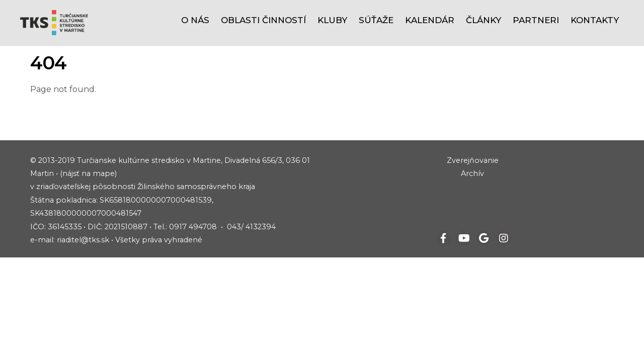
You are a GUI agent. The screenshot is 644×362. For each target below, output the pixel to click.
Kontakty (595, 20)
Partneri (536, 20)
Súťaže (376, 20)
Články (484, 20)
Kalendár (430, 20)
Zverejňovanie (473, 160)
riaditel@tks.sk (83, 240)
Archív (472, 173)
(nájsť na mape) (88, 173)
